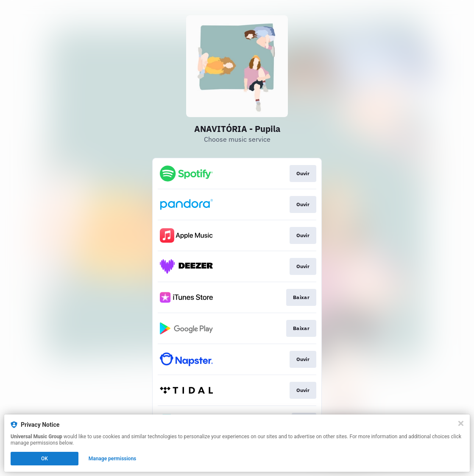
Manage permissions (113, 459)
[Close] (461, 423)
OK (45, 459)
